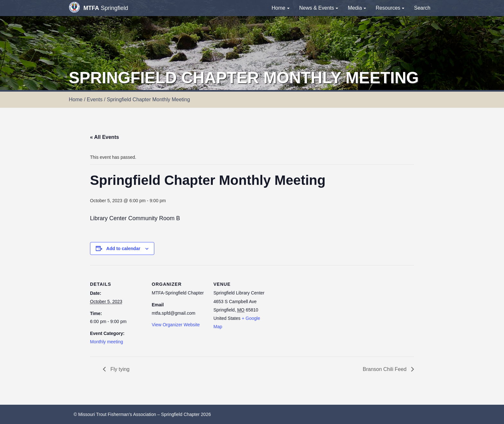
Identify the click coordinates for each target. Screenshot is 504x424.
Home (281, 8)
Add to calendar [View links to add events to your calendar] (123, 248)
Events (95, 99)
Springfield (98, 7)
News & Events (319, 8)
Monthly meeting (107, 342)
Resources (390, 8)
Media (357, 8)
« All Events (104, 137)
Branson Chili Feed (385, 369)
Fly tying (119, 369)
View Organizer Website (176, 325)
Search (422, 8)
